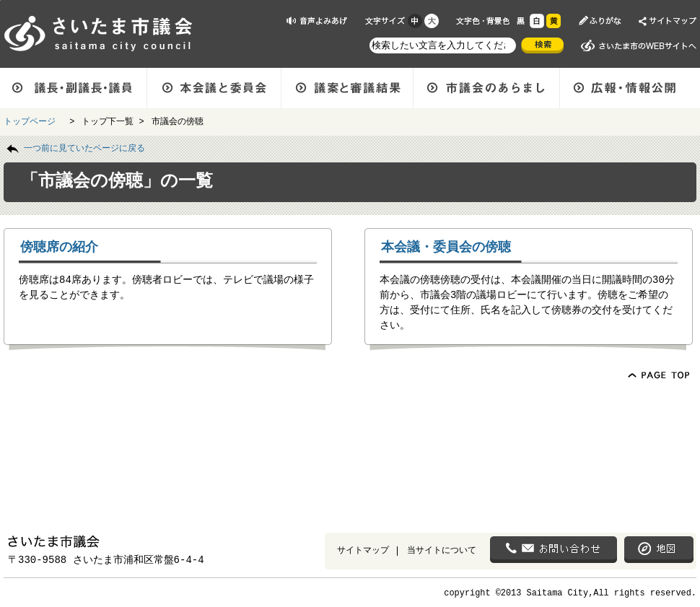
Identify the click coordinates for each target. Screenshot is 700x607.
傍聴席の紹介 (59, 246)
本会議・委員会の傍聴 (446, 246)
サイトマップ (363, 550)
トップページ (32, 121)
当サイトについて (442, 550)
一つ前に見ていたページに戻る (84, 147)
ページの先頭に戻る (0, 0)
